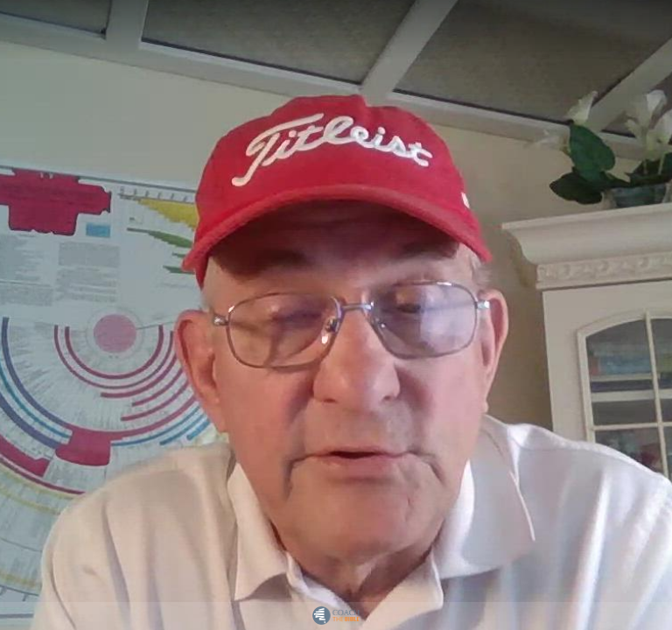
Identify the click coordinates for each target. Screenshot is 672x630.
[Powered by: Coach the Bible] (336, 616)
